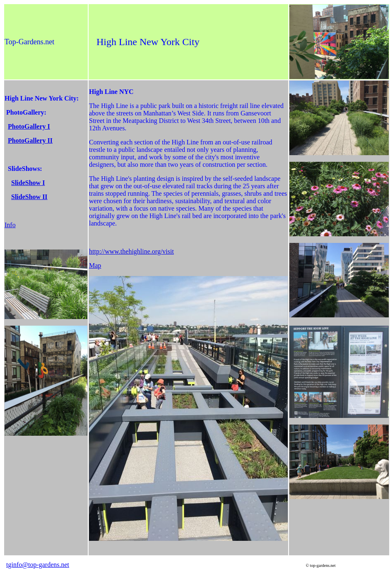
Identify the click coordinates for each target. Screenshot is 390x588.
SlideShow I (28, 183)
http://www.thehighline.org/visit (131, 251)
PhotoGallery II (30, 140)
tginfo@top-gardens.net (38, 565)
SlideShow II (29, 197)
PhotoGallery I (29, 126)
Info (10, 225)
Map (95, 265)
